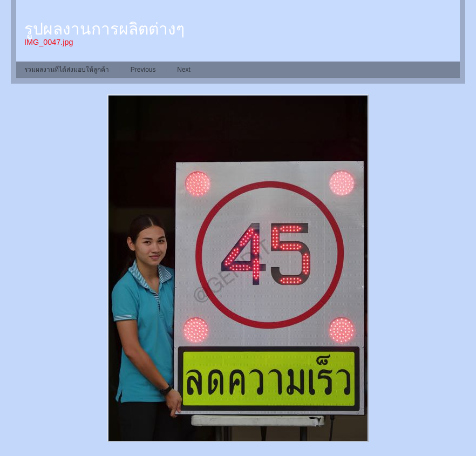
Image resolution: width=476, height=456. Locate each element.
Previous (143, 70)
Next (184, 70)
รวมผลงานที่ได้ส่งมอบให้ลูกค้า (67, 70)
